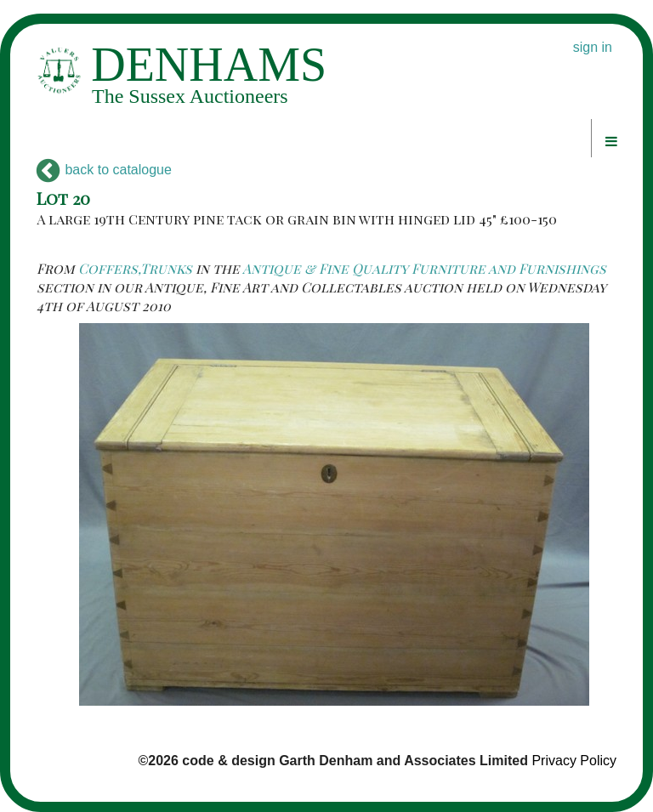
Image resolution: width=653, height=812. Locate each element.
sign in (593, 47)
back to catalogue (104, 170)
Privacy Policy (574, 761)
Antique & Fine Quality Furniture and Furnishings (424, 268)
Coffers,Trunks (135, 268)
